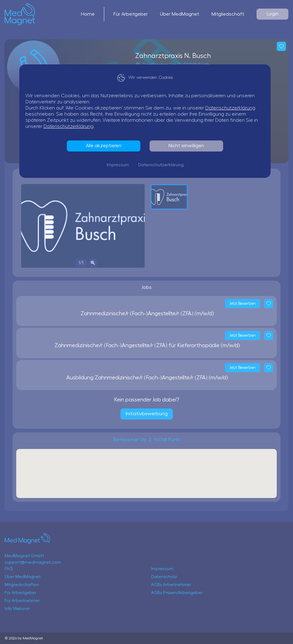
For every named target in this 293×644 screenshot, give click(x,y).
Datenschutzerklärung (232, 108)
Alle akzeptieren (105, 146)
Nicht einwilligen (188, 146)
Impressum (119, 165)
